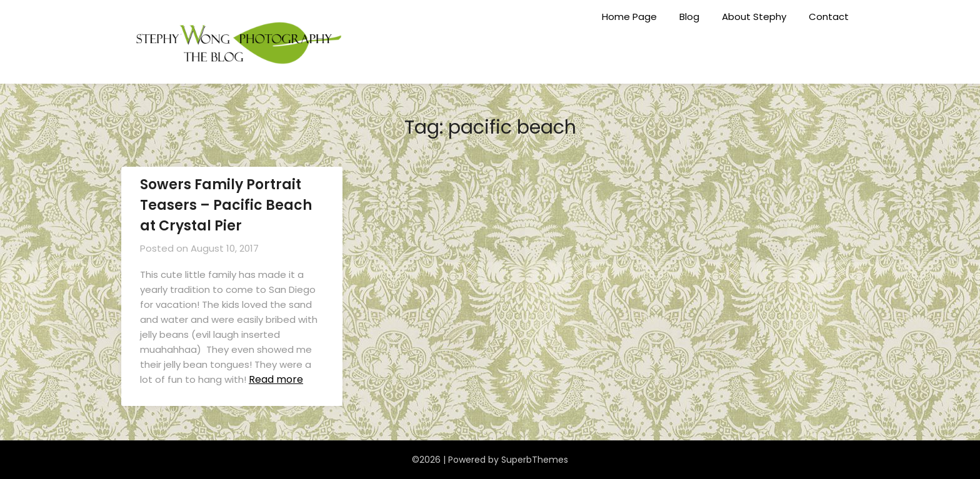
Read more (276, 379)
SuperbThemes (535, 460)
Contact (829, 17)
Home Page (629, 17)
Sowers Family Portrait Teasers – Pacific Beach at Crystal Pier (226, 205)
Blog (689, 17)
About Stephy (754, 17)
